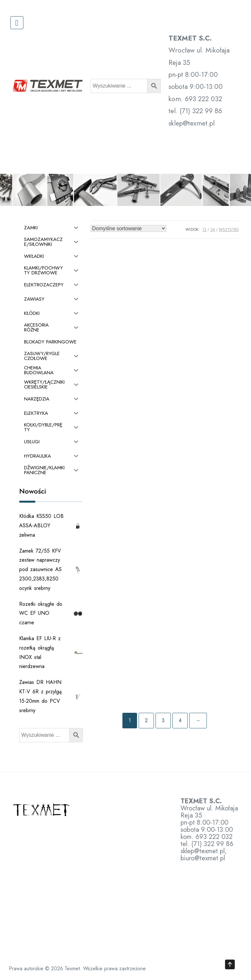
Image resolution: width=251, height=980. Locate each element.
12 (204, 230)
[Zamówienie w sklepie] (128, 228)
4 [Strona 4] (180, 720)
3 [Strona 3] (163, 720)
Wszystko (229, 230)
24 (213, 230)
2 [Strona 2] (146, 720)
